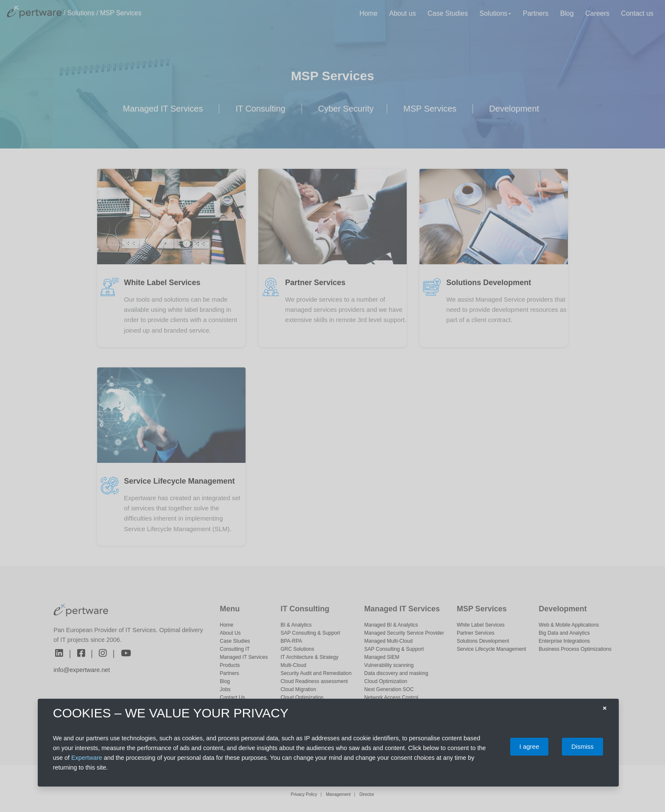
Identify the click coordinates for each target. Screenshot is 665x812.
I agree (529, 746)
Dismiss (583, 746)
